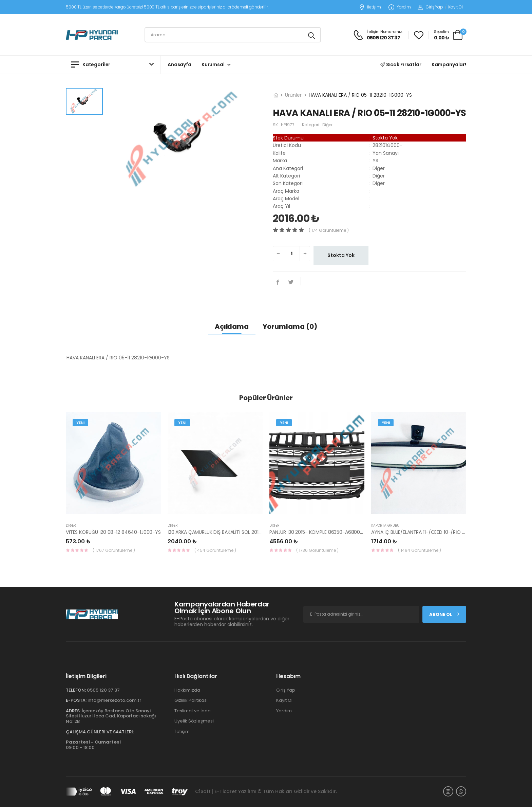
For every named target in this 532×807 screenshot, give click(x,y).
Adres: (73, 711)
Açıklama (232, 326)
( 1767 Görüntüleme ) (114, 550)
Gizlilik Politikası (191, 700)
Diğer (71, 526)
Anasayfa (179, 64)
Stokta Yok (341, 255)
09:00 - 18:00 (93, 745)
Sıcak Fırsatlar (401, 64)
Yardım (400, 7)
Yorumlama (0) (290, 326)
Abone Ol (444, 614)
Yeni (80, 423)
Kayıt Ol (455, 7)
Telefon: (76, 690)
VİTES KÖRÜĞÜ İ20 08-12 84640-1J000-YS (113, 532)
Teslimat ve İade (193, 711)
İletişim (370, 7)
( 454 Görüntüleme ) (215, 550)
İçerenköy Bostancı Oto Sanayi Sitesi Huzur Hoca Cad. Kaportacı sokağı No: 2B (111, 716)
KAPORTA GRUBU (385, 526)
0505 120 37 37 (103, 690)
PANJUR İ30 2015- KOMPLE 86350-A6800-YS (319, 532)
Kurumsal (213, 64)
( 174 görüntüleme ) (329, 230)
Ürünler (293, 95)
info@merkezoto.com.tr (114, 700)
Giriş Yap (430, 7)
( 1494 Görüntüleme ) (420, 550)
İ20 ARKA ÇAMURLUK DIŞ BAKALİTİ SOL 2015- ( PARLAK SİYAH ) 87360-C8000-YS (256, 532)
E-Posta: (76, 700)
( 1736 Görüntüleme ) (317, 550)
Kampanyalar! (449, 64)
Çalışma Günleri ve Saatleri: (100, 732)
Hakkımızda (187, 690)
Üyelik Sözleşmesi (194, 721)
